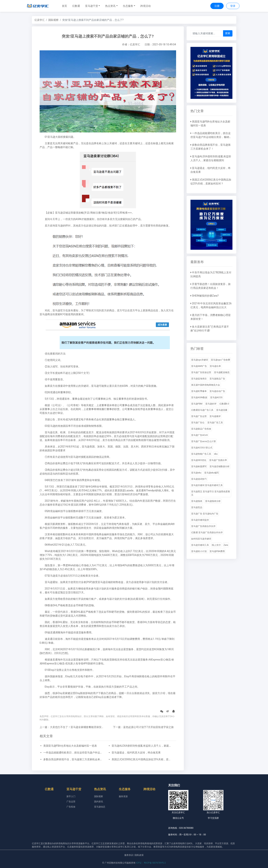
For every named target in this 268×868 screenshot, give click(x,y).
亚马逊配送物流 (222, 372)
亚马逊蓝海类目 (199, 379)
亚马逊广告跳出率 (218, 460)
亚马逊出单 (215, 366)
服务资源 (123, 796)
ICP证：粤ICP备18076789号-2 (151, 863)
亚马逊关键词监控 (200, 520)
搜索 (228, 33)
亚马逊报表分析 (213, 501)
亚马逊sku (196, 473)
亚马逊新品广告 (217, 379)
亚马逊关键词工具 (200, 545)
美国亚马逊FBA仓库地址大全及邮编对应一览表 (70, 746)
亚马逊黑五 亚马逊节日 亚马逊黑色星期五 (211, 493)
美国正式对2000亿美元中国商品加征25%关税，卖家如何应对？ (142, 759)
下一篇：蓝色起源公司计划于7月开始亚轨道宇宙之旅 (143, 727)
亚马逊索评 (215, 416)
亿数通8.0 (224, 404)
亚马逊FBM (197, 404)
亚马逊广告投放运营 (201, 372)
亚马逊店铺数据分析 (220, 466)
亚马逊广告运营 (199, 416)
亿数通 (76, 6)
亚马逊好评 (211, 404)
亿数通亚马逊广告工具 (202, 410)
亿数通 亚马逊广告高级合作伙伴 (207, 532)
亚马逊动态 (100, 807)
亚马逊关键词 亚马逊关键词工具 (207, 485)
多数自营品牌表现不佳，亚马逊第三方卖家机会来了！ (74, 759)
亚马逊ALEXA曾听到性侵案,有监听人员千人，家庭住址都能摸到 (142, 746)
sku (216, 454)
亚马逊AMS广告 (199, 366)
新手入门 (71, 796)
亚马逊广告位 (198, 423)
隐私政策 (139, 855)
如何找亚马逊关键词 (201, 539)
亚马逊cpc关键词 (200, 360)
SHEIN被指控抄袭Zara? (205, 296)
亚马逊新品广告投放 (201, 429)
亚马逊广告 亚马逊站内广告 (205, 514)
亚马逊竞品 (197, 507)
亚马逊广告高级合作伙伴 (203, 526)
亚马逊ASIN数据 (199, 397)
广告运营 (71, 802)
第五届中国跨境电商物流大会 (206, 385)
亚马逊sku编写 (212, 473)
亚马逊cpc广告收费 (220, 360)
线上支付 (216, 545)
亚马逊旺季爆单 (199, 391)
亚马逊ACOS (216, 397)
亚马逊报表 (197, 501)
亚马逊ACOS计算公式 (202, 448)
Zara (226, 545)
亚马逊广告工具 (215, 423)
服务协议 (129, 855)
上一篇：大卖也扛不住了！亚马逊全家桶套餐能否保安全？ (73, 727)
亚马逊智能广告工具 (201, 454)
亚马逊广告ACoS (199, 435)
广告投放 (71, 807)
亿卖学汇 (40, 20)
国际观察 (53, 20)
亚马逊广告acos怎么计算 (204, 441)
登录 (233, 6)
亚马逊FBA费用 (217, 551)
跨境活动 (146, 6)
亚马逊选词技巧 (199, 479)
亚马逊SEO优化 (199, 460)
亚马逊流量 (222, 410)
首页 (64, 6)
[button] (93, 6)
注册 (217, 6)
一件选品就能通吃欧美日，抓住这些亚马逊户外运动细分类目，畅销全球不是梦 (74, 753)
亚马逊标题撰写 (199, 466)
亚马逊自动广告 (217, 391)
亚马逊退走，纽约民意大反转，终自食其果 (136, 753)
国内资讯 (99, 802)
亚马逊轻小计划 (199, 551)
